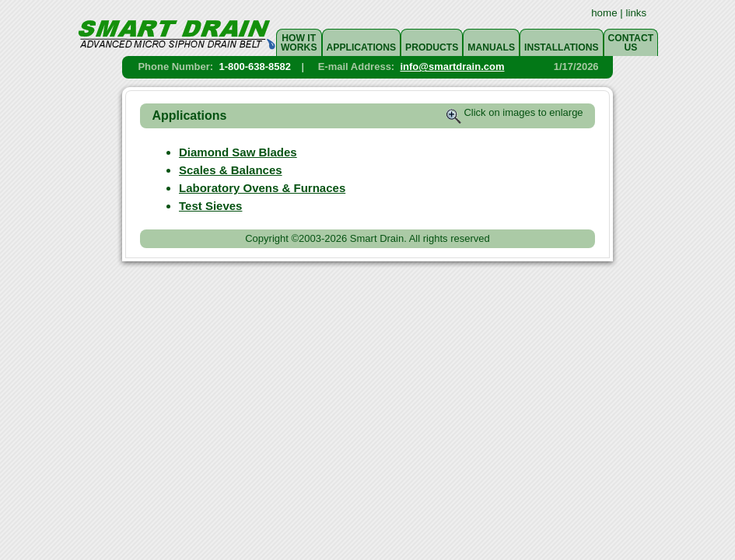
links (637, 13)
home (604, 13)
